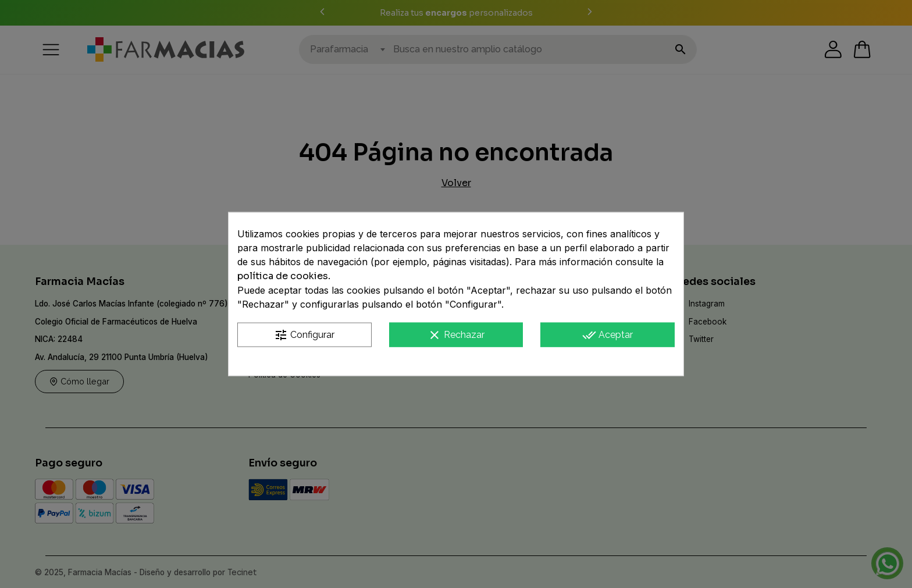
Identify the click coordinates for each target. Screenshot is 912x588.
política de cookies (283, 275)
